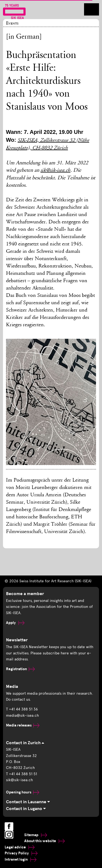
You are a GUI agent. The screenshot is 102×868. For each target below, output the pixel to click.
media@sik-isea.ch (22, 715)
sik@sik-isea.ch (55, 171)
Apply (15, 623)
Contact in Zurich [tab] (25, 743)
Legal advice (20, 847)
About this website (44, 841)
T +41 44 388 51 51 (21, 774)
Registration (20, 669)
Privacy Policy (21, 853)
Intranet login (21, 859)
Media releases (23, 725)
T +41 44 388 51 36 (22, 709)
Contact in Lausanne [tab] (28, 802)
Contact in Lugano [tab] (26, 809)
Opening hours (23, 792)
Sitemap (36, 835)
